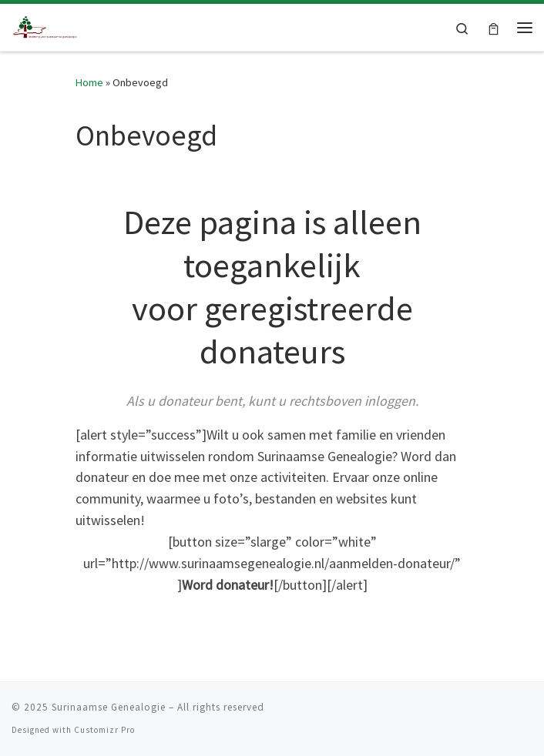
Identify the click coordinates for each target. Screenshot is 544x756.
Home (89, 82)
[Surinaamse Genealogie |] (46, 25)
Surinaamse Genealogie (109, 707)
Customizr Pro (104, 730)
